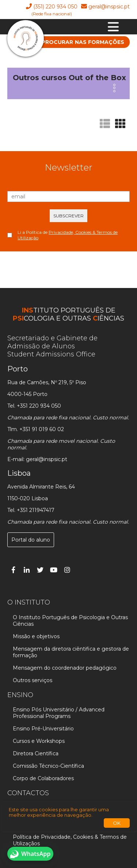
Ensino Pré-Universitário (43, 729)
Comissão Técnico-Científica (48, 766)
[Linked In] (27, 570)
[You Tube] (54, 570)
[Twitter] (40, 570)
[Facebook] (13, 570)
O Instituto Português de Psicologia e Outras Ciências (70, 621)
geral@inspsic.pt (109, 7)
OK (117, 823)
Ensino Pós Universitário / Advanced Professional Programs (59, 713)
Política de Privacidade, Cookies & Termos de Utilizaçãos (70, 840)
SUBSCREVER (68, 216)
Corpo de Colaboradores (43, 778)
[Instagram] (67, 570)
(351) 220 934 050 (55, 7)
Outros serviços (33, 680)
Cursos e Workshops (39, 741)
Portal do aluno (31, 540)
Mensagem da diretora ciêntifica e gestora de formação (71, 652)
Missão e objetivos (36, 636)
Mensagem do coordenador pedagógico (65, 668)
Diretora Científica (36, 753)
